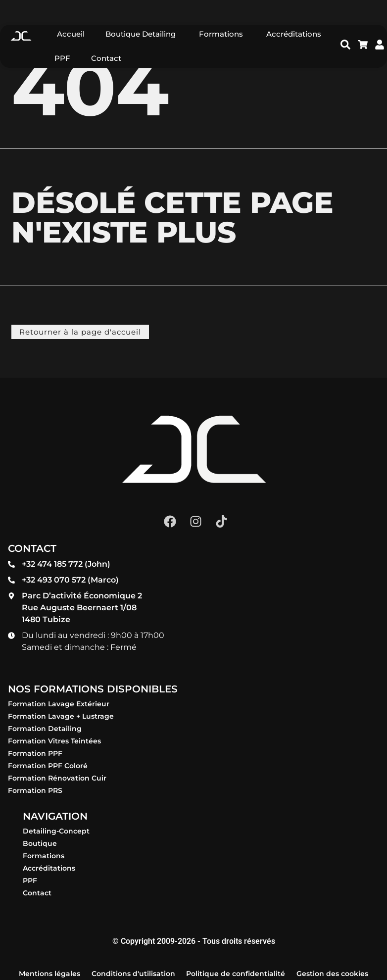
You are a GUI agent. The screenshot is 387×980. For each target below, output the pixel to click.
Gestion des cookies (332, 974)
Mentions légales (49, 974)
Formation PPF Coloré (48, 766)
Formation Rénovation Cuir (57, 778)
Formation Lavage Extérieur (59, 704)
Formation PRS (35, 790)
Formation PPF (35, 753)
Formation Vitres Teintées (54, 741)
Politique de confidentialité (236, 974)
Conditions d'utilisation (133, 974)
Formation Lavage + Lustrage (61, 716)
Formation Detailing (45, 729)
